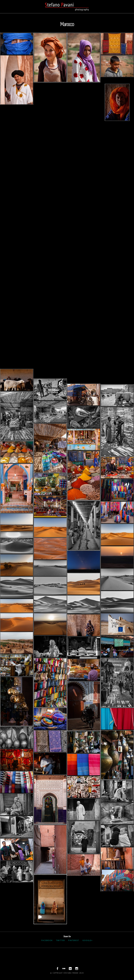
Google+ (88, 940)
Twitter (60, 940)
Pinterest (74, 940)
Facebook (47, 940)
